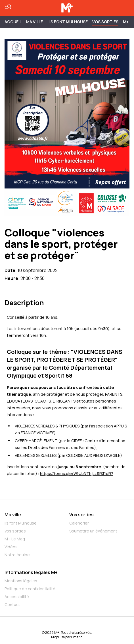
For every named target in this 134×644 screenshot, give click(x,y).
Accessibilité (17, 597)
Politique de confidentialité (30, 589)
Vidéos (11, 547)
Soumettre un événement (93, 531)
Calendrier (79, 523)
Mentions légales (21, 581)
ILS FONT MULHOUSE (68, 22)
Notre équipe (17, 555)
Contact (12, 605)
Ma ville (13, 515)
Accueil (13, 22)
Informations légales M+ (31, 572)
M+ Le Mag (15, 539)
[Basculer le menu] (8, 8)
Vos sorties (105, 22)
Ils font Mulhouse (21, 523)
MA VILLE (34, 22)
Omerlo (77, 637)
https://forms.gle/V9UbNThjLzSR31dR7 (77, 473)
